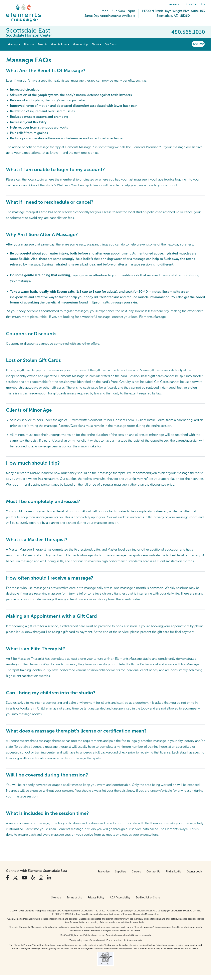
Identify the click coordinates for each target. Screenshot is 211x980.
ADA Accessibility (120, 898)
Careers (173, 4)
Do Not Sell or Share (148, 898)
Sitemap (56, 898)
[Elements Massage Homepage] (27, 13)
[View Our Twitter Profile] (15, 878)
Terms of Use (74, 898)
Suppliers (121, 872)
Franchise (104, 872)
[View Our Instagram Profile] (41, 878)
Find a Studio (173, 872)
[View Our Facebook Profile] (8, 878)
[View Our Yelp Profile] (33, 878)
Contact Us (196, 4)
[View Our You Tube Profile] (25, 878)
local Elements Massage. (149, 317)
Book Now (198, 44)
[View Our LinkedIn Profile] (49, 878)
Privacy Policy (96, 898)
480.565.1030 (188, 32)
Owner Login (195, 872)
